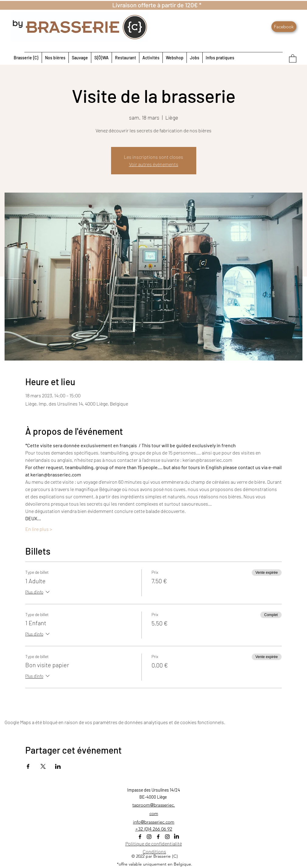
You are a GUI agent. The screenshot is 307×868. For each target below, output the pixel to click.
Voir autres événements (154, 164)
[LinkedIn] (176, 837)
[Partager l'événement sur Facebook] (28, 766)
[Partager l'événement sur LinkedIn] (58, 766)
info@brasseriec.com (154, 822)
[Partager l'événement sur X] (43, 766)
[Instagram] (149, 837)
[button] (293, 58)
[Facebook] (284, 27)
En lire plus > (39, 529)
